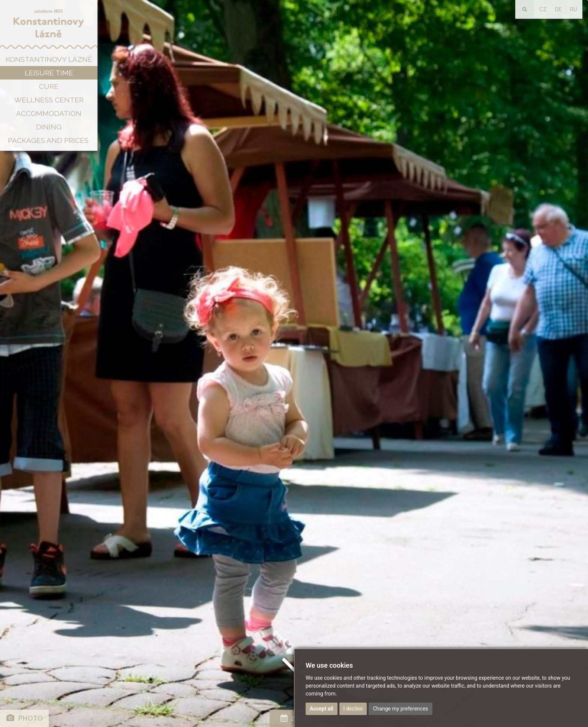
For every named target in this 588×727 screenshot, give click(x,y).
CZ (543, 9)
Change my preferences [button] (400, 709)
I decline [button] (353, 709)
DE (558, 9)
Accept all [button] (322, 709)
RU (574, 9)
